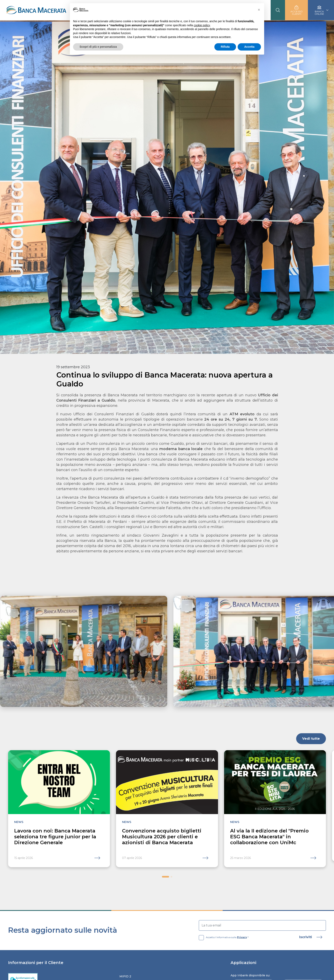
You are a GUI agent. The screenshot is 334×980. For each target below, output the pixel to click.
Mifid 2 (125, 976)
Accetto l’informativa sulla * (224, 937)
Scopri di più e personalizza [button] (98, 47)
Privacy (242, 937)
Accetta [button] (249, 47)
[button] (165, 877)
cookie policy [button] (202, 25)
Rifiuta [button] (225, 47)
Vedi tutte (311, 739)
